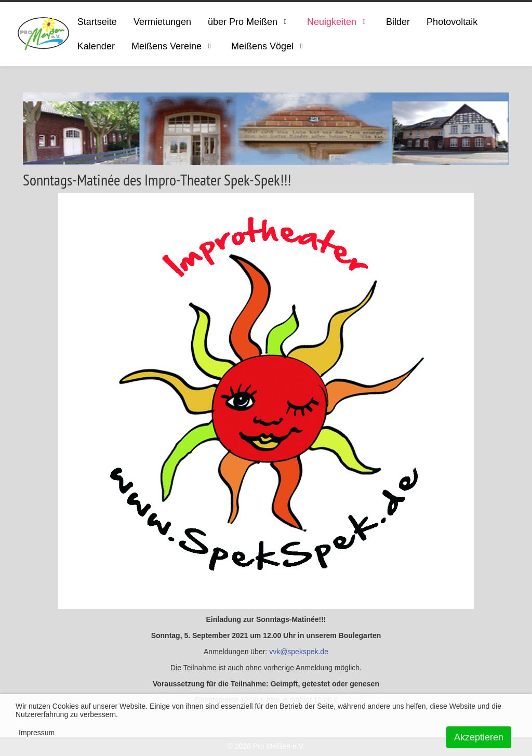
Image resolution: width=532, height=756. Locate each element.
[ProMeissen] (43, 34)
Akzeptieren (479, 737)
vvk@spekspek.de (299, 652)
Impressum (37, 733)
